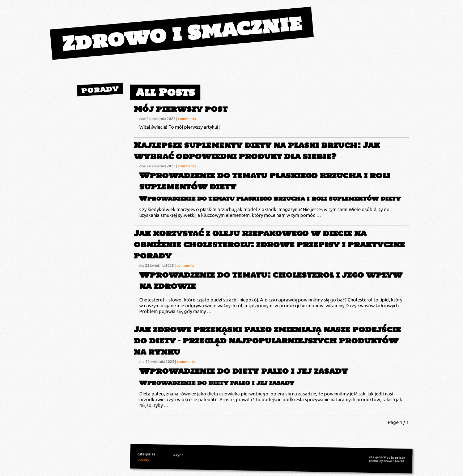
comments (187, 119)
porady (100, 89)
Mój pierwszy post (181, 109)
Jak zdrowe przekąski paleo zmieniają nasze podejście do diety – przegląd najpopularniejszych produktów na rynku (267, 341)
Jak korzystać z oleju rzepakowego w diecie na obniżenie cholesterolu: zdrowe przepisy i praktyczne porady (269, 245)
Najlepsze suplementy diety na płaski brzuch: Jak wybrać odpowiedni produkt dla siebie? (257, 151)
